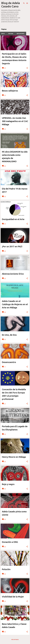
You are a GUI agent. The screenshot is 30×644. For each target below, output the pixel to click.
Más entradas (15, 640)
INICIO (3, 34)
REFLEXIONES (21, 34)
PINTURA (11, 34)
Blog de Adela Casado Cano (11, 5)
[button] (27, 68)
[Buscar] (24, 3)
